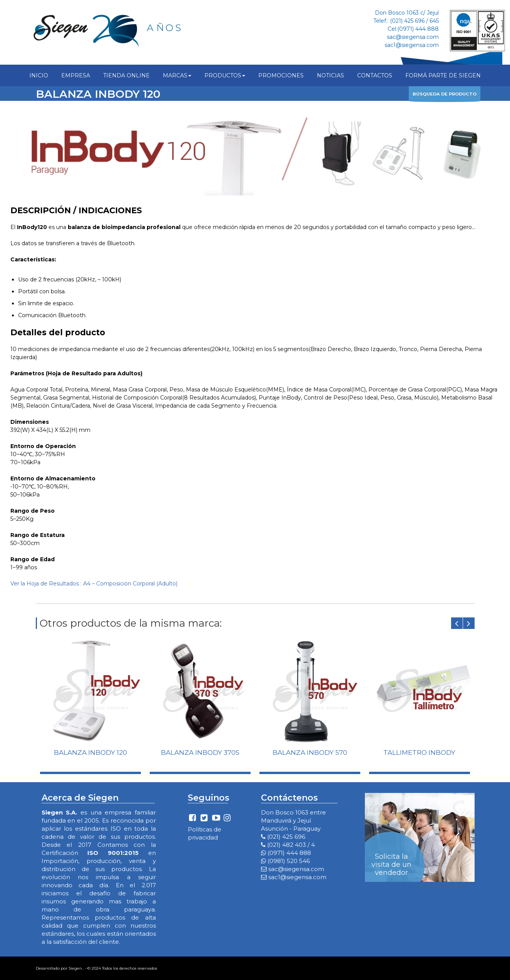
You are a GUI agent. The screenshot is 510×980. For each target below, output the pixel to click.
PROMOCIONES (281, 75)
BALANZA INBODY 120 (90, 753)
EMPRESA (76, 75)
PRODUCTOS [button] (225, 75)
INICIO (39, 75)
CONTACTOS (375, 75)
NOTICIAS (330, 75)
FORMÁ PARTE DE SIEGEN (443, 75)
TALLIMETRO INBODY (419, 753)
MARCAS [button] (177, 75)
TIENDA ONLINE (126, 75)
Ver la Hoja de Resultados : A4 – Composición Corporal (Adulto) (94, 584)
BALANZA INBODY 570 (310, 753)
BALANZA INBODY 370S (200, 753)
